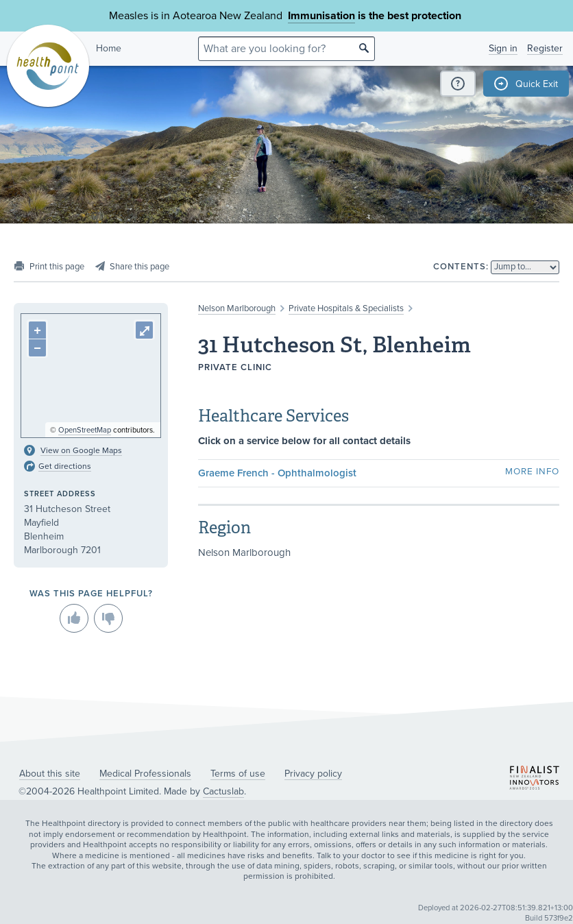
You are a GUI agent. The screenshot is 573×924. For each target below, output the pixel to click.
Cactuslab (223, 791)
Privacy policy (313, 774)
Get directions (65, 466)
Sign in (503, 48)
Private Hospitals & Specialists (346, 308)
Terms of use (238, 774)
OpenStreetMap (85, 430)
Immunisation (321, 16)
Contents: (461, 267)
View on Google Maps (81, 450)
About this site (50, 774)
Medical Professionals (145, 774)
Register (545, 48)
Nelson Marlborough (237, 308)
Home (109, 48)
